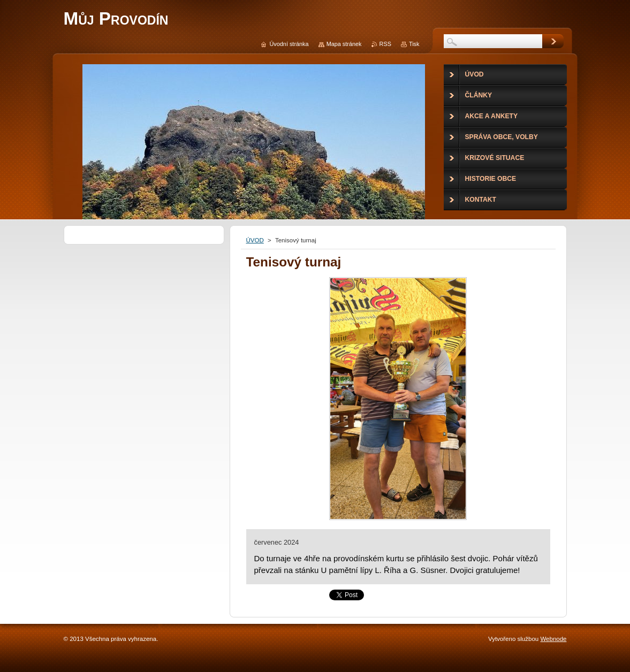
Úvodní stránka (289, 44)
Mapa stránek (344, 44)
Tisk (414, 44)
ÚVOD (255, 240)
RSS (385, 44)
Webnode (553, 639)
